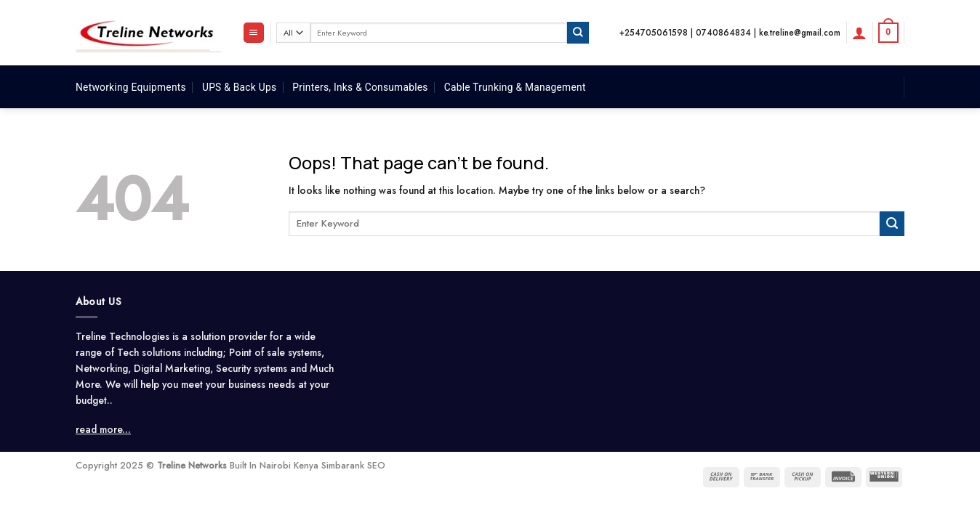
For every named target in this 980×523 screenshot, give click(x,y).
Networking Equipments (131, 87)
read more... (103, 429)
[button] (254, 33)
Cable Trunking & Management (515, 87)
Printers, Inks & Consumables (360, 87)
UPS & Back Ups (239, 87)
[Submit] (578, 32)
